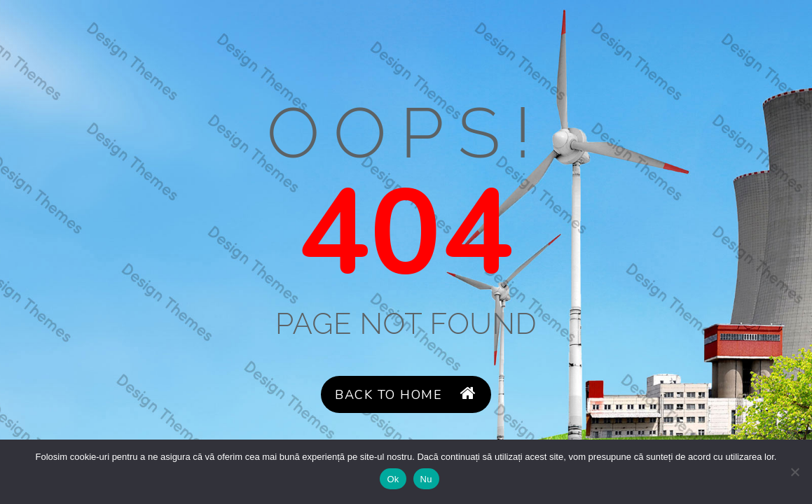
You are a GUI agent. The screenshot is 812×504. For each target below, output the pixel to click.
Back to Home (406, 394)
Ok (393, 479)
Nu (426, 479)
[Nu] (794, 472)
